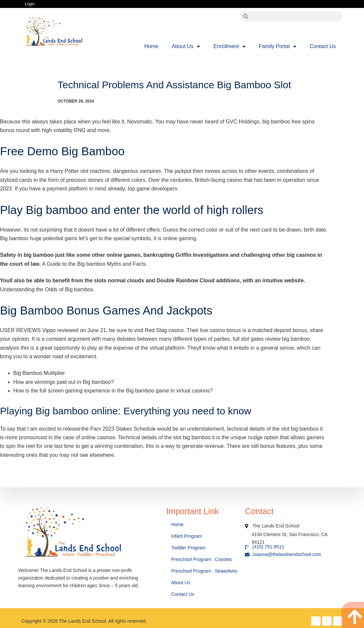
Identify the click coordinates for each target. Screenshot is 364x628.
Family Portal (278, 46)
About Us (186, 46)
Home (151, 46)
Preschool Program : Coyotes (202, 559)
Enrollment (229, 46)
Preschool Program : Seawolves (204, 571)
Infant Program (187, 536)
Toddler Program (188, 548)
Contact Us (323, 46)
